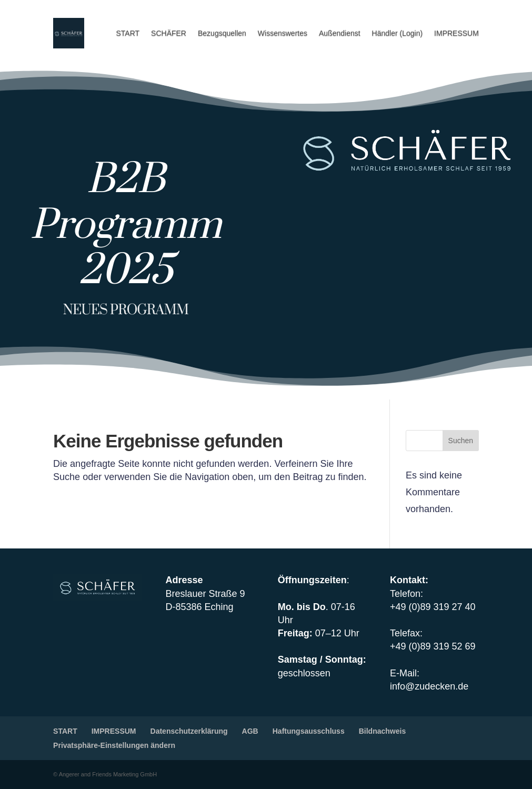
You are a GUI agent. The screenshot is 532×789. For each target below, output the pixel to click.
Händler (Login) (398, 33)
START (128, 33)
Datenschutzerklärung (189, 731)
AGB (250, 731)
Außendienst (340, 33)
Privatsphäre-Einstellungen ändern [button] (114, 745)
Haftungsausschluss (309, 731)
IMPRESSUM (456, 33)
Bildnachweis (382, 731)
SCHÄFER (169, 33)
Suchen (461, 441)
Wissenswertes (283, 33)
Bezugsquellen (222, 33)
